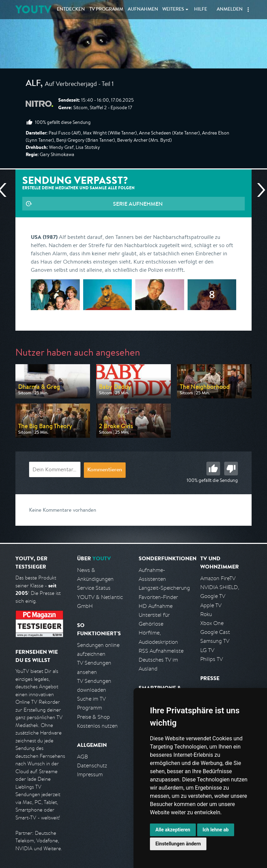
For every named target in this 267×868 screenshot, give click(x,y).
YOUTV (33, 9)
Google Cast (215, 632)
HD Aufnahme (156, 606)
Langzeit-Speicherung (164, 588)
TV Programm (106, 10)
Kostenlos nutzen (97, 726)
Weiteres (173, 10)
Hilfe (201, 10)
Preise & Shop (93, 717)
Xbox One (212, 623)
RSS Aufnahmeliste (161, 651)
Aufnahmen (143, 10)
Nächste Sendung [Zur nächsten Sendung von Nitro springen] (258, 190)
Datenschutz (92, 765)
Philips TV (212, 659)
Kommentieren (105, 470)
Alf (33, 84)
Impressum (90, 774)
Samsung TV (215, 641)
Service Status (94, 588)
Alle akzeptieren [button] (173, 830)
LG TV (207, 650)
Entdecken (71, 10)
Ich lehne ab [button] (216, 830)
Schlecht (231, 469)
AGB (82, 757)
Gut (213, 469)
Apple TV (211, 605)
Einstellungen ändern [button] (178, 844)
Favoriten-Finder (158, 597)
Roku (206, 614)
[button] (248, 10)
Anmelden (230, 10)
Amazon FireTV (218, 578)
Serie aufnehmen (138, 204)
